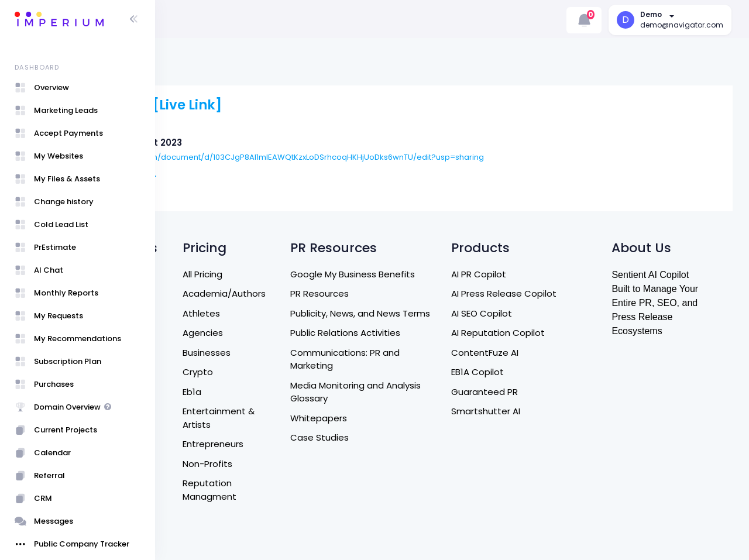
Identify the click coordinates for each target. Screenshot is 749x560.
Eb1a (277, 392)
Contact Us (198, 333)
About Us (193, 313)
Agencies (288, 333)
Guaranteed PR (538, 392)
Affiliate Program (209, 450)
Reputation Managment (294, 490)
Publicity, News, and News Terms (418, 320)
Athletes (286, 313)
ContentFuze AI (539, 353)
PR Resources (392, 293)
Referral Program (209, 431)
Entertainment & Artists (303, 418)
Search (188, 274)
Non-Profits (292, 464)
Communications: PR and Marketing (418, 372)
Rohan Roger (247, 178)
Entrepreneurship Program (209, 477)
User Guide (196, 522)
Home (186, 293)
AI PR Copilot (532, 274)
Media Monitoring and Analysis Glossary (428, 405)
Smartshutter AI (540, 411)
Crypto (283, 372)
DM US (186, 353)
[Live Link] (308, 105)
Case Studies (392, 451)
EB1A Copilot (531, 372)
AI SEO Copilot (535, 313)
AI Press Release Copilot (558, 293)
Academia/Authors (309, 293)
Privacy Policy (201, 411)
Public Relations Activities (418, 346)
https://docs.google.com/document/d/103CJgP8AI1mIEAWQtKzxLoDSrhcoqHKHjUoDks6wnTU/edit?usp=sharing (393, 157)
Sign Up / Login (204, 503)
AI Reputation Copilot (552, 333)
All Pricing (287, 274)
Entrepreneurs (298, 444)
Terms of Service (209, 392)
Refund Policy (202, 372)
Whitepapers (391, 431)
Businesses (291, 353)
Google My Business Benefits (425, 274)
